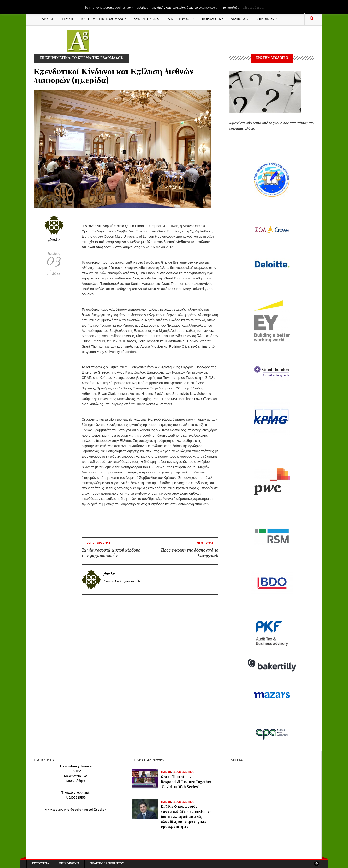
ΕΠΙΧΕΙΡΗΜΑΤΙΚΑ (55, 58)
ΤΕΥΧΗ (67, 19)
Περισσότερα (253, 8)
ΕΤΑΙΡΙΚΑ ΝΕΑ (184, 772)
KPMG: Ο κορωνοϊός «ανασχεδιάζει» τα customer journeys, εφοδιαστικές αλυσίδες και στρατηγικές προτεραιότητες (186, 816)
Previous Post (96, 543)
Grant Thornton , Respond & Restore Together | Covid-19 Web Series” (187, 782)
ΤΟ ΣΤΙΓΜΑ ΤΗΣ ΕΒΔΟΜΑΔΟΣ (103, 19)
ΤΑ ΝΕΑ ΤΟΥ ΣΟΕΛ (180, 19)
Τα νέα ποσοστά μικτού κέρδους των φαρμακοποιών (111, 553)
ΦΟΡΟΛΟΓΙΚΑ (213, 19)
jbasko (54, 239)
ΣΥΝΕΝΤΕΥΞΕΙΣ (146, 19)
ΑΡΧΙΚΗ (48, 19)
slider (166, 772)
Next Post (207, 543)
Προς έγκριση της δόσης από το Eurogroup (190, 553)
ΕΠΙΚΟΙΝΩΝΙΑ (267, 19)
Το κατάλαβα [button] (231, 8)
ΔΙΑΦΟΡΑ (240, 19)
